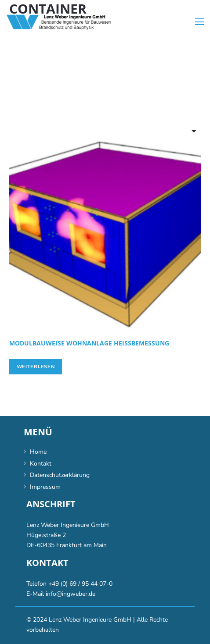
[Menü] (199, 22)
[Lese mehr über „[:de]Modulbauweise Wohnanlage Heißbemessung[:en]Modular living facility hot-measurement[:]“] (36, 367)
